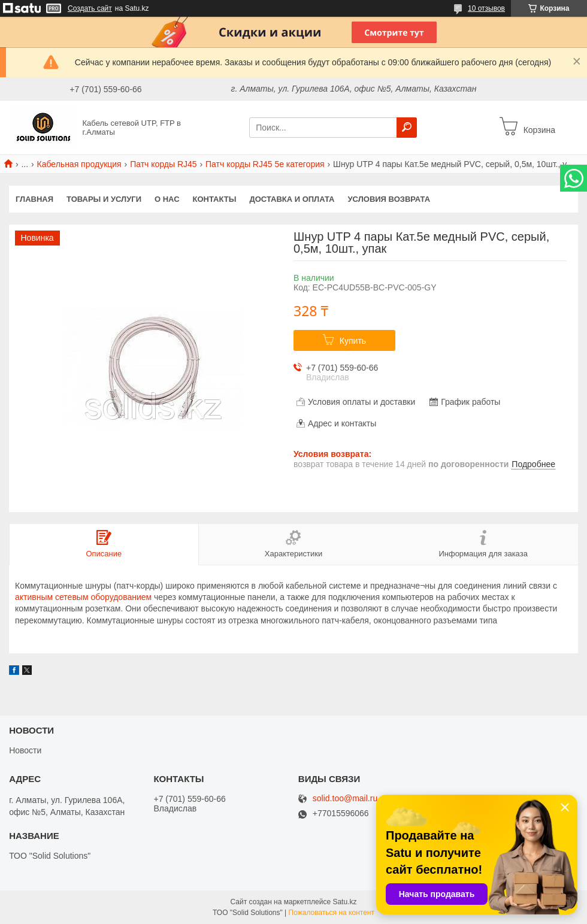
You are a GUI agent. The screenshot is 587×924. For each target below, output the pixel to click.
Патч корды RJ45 (163, 164)
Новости (25, 750)
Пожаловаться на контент (332, 913)
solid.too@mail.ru (345, 799)
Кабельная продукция (79, 164)
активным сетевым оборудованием (83, 597)
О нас (167, 199)
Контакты (215, 199)
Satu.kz (344, 902)
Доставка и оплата (292, 199)
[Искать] (407, 128)
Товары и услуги (104, 199)
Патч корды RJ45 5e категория (265, 164)
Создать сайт (90, 8)
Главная (34, 199)
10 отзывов (486, 8)
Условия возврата (389, 199)
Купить (353, 341)
